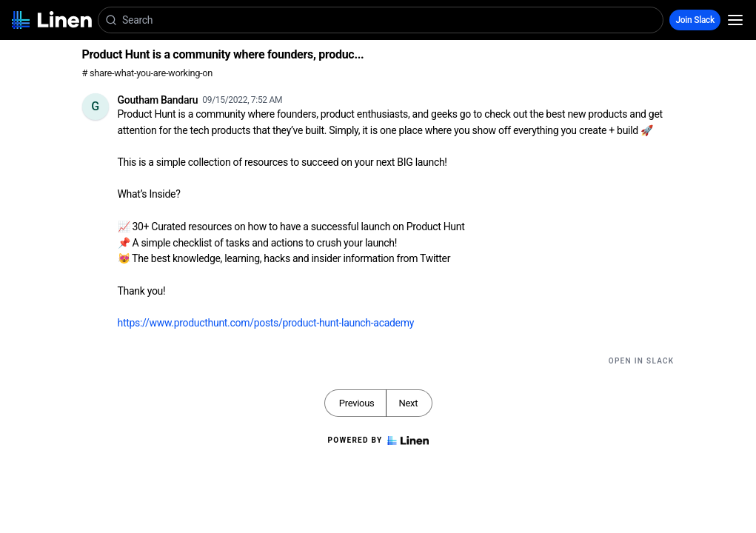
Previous (357, 403)
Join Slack (695, 20)
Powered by (378, 440)
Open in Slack (642, 361)
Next (408, 403)
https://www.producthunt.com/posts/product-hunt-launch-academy (266, 323)
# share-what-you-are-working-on (148, 73)
